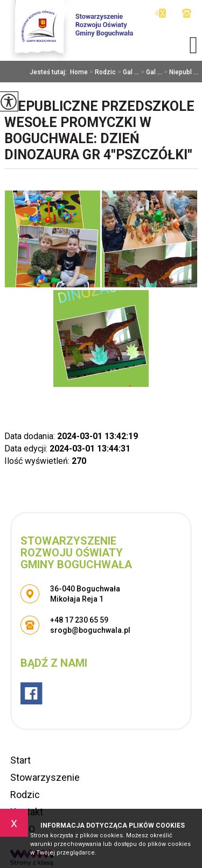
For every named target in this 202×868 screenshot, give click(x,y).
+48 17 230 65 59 (187, 13)
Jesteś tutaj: (50, 72)
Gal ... (127, 72)
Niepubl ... (180, 72)
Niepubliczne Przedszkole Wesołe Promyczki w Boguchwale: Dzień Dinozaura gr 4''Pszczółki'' (99, 130)
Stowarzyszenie (45, 777)
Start (20, 760)
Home (79, 72)
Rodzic (102, 72)
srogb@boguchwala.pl (160, 13)
